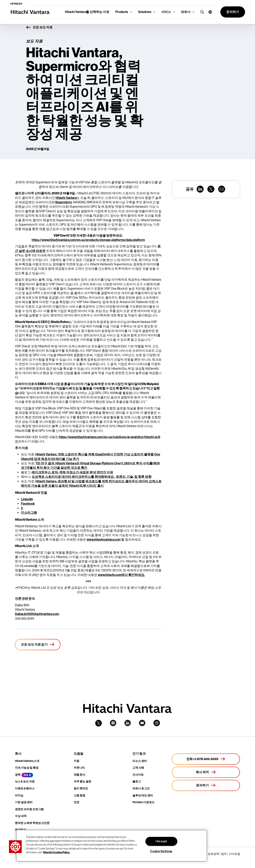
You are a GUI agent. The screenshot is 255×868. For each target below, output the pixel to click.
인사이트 (138, 775)
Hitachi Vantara (66, 198)
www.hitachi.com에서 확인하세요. (121, 575)
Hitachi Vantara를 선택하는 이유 (87, 12)
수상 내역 (21, 816)
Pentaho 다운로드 (144, 802)
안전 (76, 802)
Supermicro (64, 202)
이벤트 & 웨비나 (25, 789)
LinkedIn (27, 499)
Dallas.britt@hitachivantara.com (37, 614)
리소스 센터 (140, 761)
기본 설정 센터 (24, 802)
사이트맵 (234, 854)
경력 (18, 775)
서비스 (166, 12)
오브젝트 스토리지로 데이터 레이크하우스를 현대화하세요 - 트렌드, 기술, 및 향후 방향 (92, 477)
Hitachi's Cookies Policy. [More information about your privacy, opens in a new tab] (56, 852)
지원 (76, 761)
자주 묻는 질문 (82, 782)
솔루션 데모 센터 (143, 795)
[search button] (201, 12)
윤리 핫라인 (81, 789)
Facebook (28, 504)
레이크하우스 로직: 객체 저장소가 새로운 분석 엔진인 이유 (72, 472)
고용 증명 (79, 795)
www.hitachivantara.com (104, 540)
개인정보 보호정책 (208, 854)
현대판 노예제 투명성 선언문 (32, 823)
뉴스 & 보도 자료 (25, 782)
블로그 (137, 782)
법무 (224, 854)
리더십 (19, 795)
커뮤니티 (79, 768)
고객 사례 (138, 768)
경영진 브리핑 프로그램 (29, 809)
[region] (112, 846)
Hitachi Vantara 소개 (27, 761)
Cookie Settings (161, 851)
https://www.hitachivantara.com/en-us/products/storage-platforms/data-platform (88, 240)
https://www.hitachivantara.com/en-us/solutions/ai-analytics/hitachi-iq (108, 437)
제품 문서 (79, 775)
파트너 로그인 (141, 789)
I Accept (161, 841)
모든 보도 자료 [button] (39, 28)
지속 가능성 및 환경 (27, 768)
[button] (209, 12)
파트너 (186, 12)
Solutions (145, 12)
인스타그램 (29, 513)
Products (122, 12)
